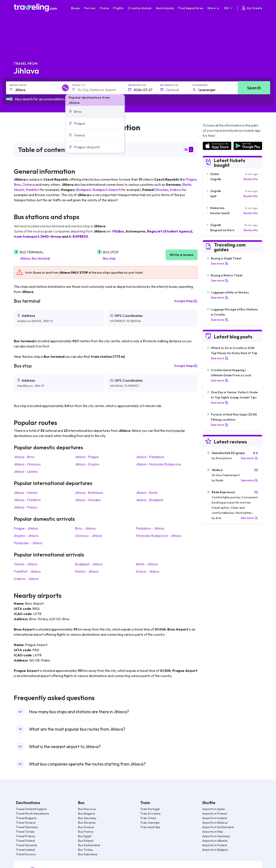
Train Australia (150, 827)
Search (254, 88)
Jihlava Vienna (26, 493)
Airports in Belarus (215, 823)
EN (229, 8)
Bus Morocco (87, 809)
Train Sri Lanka (150, 814)
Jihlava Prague (87, 457)
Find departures (191, 8)
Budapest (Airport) (107, 190)
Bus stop (109, 258)
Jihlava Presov (26, 507)
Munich (19, 190)
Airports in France (215, 814)
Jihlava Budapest (150, 500)
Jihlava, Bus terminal (35, 258)
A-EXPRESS (78, 236)
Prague (191, 179)
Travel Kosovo (26, 854)
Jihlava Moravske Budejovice (158, 464)
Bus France (86, 832)
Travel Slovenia (26, 845)
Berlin (187, 184)
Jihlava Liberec (26, 471)
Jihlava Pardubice (150, 457)
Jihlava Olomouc (27, 464)
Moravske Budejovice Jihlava (158, 536)
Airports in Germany (216, 836)
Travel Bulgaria (26, 818)
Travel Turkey (25, 832)
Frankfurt (33, 190)
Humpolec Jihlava (28, 543)
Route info (251, 179)
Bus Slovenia (87, 823)
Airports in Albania (215, 841)
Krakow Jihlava (26, 579)
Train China (148, 818)
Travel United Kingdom (31, 809)
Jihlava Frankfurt (27, 500)
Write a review (182, 255)
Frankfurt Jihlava (27, 571)
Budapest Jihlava (89, 564)
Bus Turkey (85, 850)
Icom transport (26, 236)
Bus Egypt (85, 836)
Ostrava (29, 184)
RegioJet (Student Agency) (170, 231)
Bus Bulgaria (86, 814)
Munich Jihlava (87, 571)
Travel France (25, 836)
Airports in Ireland (215, 818)
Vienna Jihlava (26, 564)
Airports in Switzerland (218, 827)
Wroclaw (162, 190)
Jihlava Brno (24, 457)
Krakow (176, 190)
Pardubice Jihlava (150, 528)
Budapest (84, 190)
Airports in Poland (215, 845)
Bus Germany (87, 818)
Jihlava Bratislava (89, 493)
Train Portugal (150, 809)
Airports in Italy (213, 832)
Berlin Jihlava (147, 564)
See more (220, 263)
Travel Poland (25, 841)
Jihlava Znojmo (87, 464)
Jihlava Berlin (147, 493)
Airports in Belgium (215, 850)
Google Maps (186, 301)
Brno (17, 184)
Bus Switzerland (89, 845)
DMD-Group (51, 236)
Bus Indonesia (88, 854)
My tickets (252, 8)
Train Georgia (150, 823)
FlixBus (118, 231)
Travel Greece (26, 823)
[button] (95, 112)
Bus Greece (86, 827)
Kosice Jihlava (147, 571)
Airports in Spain (214, 809)
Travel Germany (27, 827)
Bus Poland (86, 841)
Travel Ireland (25, 850)
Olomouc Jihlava (88, 536)
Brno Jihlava (85, 528)
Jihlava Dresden (88, 500)
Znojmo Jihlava (26, 536)
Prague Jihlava (26, 528)
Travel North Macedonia (32, 814)
